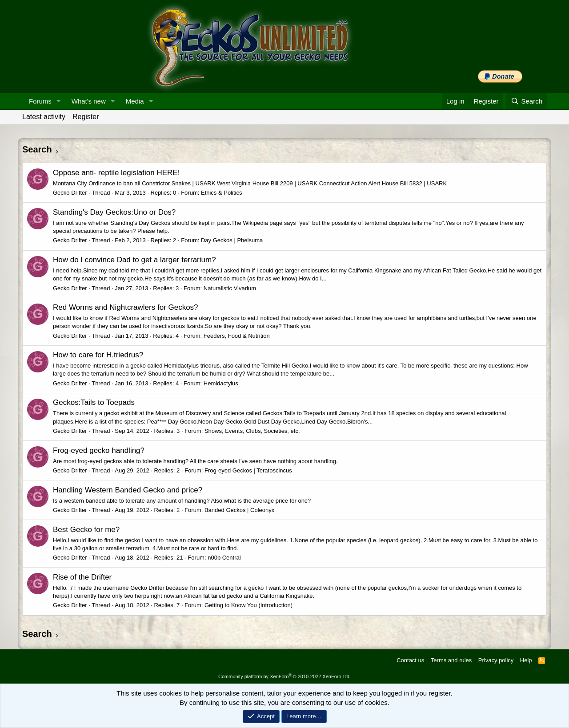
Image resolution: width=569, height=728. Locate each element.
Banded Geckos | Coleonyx (239, 510)
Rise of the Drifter (82, 577)
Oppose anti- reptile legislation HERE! (116, 173)
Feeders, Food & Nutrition (237, 336)
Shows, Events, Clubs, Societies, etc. (252, 431)
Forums (40, 101)
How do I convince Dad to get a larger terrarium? (134, 260)
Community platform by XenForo (284, 676)
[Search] (527, 101)
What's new (89, 101)
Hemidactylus (221, 383)
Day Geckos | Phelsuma (232, 240)
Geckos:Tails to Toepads (94, 402)
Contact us (410, 660)
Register (86, 117)
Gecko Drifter (70, 193)
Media (135, 101)
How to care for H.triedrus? (98, 355)
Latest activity (44, 117)
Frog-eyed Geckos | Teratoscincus (248, 470)
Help (526, 660)
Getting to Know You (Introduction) (248, 605)
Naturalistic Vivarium (230, 288)
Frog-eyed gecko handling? (99, 450)
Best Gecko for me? (86, 530)
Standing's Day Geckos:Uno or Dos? (114, 212)
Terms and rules (451, 660)
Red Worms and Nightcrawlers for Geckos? (126, 307)
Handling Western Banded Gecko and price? (128, 490)
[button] (59, 101)
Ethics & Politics (221, 193)
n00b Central (224, 558)
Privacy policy (496, 660)
